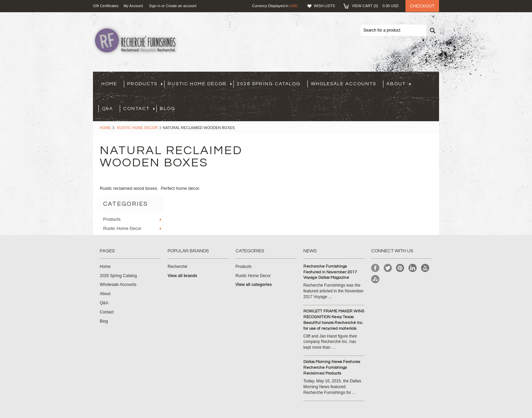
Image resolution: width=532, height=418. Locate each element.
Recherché (177, 267)
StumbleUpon (375, 279)
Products (145, 84)
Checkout (422, 6)
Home (105, 128)
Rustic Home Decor (200, 84)
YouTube (425, 268)
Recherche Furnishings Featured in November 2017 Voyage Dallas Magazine (330, 272)
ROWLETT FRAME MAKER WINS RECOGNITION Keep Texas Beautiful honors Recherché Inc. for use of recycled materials (334, 320)
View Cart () (375, 6)
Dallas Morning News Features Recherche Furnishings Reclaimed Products (332, 368)
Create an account (181, 6)
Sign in (155, 6)
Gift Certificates (106, 6)
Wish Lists (324, 6)
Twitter (388, 268)
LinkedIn (413, 268)
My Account (133, 6)
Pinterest (400, 268)
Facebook (375, 268)
